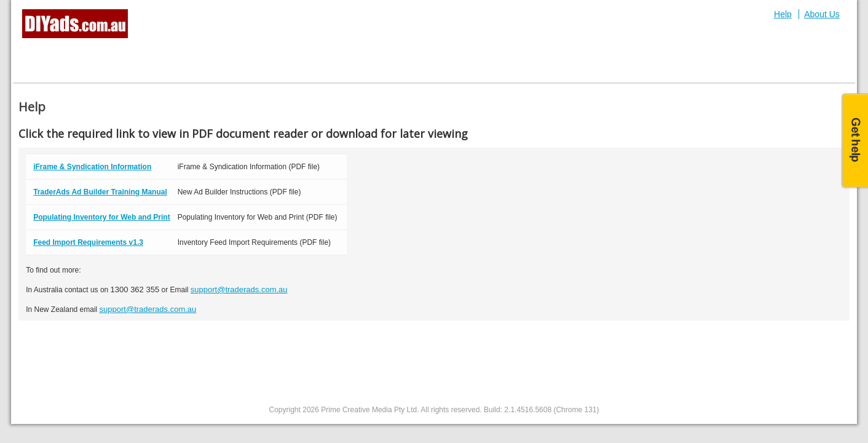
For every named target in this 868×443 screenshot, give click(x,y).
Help (783, 14)
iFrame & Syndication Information (92, 167)
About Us (822, 14)
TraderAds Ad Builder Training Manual (100, 192)
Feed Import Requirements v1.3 (88, 242)
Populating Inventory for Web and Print (101, 217)
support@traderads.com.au (239, 289)
